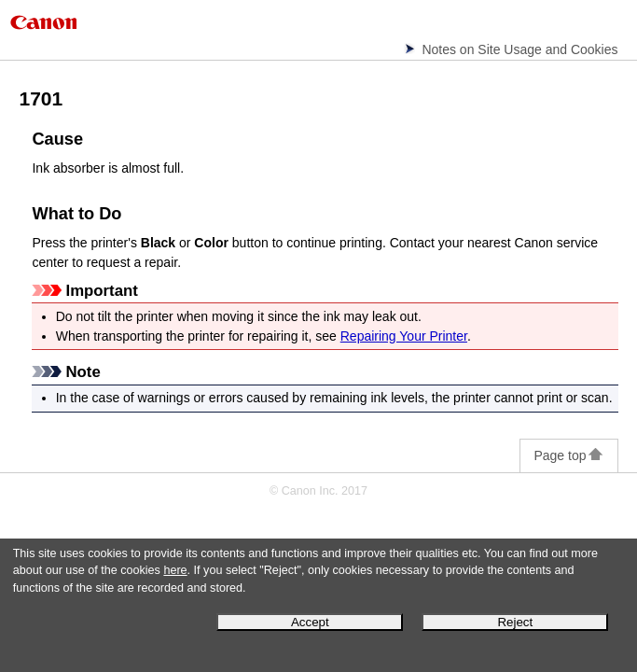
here (175, 570)
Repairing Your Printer (404, 336)
